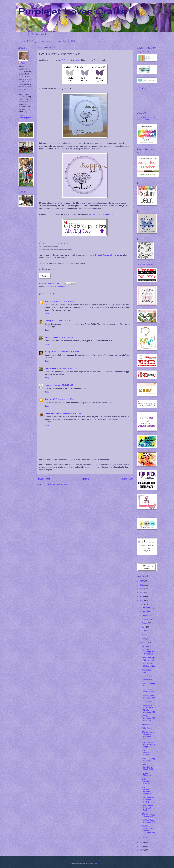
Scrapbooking (61, 42)
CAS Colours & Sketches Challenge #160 (148, 735)
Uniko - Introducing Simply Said (147, 767)
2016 (142, 604)
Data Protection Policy (41, 34)
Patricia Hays (50, 368)
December (146, 608)
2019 (142, 593)
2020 (142, 589)
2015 (142, 842)
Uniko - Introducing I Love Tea (147, 781)
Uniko (73, 42)
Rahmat (48, 337)
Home (24, 34)
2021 (142, 585)
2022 (142, 581)
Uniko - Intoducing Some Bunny (147, 753)
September (147, 619)
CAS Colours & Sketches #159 (148, 815)
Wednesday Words (146, 671)
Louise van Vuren (52, 413)
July (144, 627)
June (144, 631)
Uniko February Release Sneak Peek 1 (148, 808)
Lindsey (48, 321)
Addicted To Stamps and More (100, 214)
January (145, 838)
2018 (142, 597)
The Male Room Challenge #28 (148, 821)
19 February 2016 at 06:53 (63, 321)
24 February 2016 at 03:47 (67, 368)
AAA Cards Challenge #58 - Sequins (148, 718)
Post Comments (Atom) (57, 484)
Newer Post (43, 479)
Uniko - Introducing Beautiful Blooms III (147, 790)
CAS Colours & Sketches (70, 60)
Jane (23, 63)
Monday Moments (146, 774)
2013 (142, 850)
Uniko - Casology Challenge (148, 760)
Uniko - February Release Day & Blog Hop (148, 745)
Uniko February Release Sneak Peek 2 (148, 800)
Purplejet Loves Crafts (72, 11)
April (144, 639)
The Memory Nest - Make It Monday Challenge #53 (148, 829)
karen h (48, 385)
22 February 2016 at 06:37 (62, 337)
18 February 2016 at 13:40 (64, 301)
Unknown (49, 301)
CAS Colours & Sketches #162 (148, 665)
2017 (142, 601)
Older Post (127, 479)
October (145, 615)
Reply (47, 313)
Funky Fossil (46, 42)
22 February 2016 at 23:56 (69, 352)
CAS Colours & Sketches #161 (148, 691)
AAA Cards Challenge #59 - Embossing (148, 652)
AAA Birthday (30, 42)
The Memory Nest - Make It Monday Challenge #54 (148, 709)
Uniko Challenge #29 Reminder (148, 659)
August (145, 623)
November (146, 612)
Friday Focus (147, 728)
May (144, 635)
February (146, 646)
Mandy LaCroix (51, 352)
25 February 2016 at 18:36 (64, 399)
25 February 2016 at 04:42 (62, 385)
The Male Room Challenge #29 (148, 697)
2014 (142, 846)
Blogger (99, 863)
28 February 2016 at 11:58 (71, 413)
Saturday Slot (147, 680)
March (145, 642)
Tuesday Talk (147, 676)
